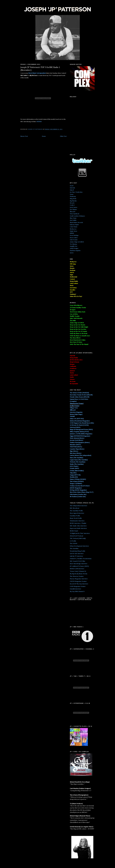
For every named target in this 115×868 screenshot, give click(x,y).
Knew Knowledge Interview (79, 564)
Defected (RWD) (75, 427)
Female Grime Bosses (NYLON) (80, 397)
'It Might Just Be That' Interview (80, 533)
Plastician (73, 197)
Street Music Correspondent (37, 73)
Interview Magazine (76, 412)
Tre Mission (73, 244)
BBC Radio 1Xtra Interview (78, 526)
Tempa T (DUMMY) (76, 484)
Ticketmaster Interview (77, 521)
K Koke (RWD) (74, 468)
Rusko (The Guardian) (77, 464)
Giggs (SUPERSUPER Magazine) (80, 436)
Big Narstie (73, 201)
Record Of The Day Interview (79, 584)
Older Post (63, 136)
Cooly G (72, 205)
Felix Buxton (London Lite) (78, 495)
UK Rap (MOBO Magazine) (78, 490)
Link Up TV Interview (76, 556)
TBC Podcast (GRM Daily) (78, 538)
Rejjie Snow (74, 231)
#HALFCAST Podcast (76, 536)
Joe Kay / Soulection (76, 192)
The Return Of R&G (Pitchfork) (79, 393)
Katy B (72, 190)
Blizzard (72, 212)
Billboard (73, 410)
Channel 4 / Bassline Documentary (81, 559)
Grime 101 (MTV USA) (77, 419)
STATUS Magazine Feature (78, 581)
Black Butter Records (76, 223)
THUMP (72, 417)
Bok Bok (72, 188)
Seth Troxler (74, 240)
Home (44, 136)
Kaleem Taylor (74, 225)
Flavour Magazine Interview (79, 579)
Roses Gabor (74, 238)
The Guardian (74, 549)
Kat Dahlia (73, 220)
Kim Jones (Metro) (76, 453)
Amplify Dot (74, 246)
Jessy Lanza (74, 207)
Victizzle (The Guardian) (78, 462)
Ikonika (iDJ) (74, 477)
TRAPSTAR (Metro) (76, 447)
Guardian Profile (75, 516)
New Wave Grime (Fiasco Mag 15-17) (82, 492)
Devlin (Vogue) (75, 406)
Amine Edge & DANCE (77, 242)
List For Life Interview (77, 554)
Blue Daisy (73, 218)
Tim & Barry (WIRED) (77, 481)
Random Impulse (75, 251)
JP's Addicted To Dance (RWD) (79, 566)
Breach (72, 203)
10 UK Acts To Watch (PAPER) (79, 425)
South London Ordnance (77, 216)
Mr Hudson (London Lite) (78, 497)
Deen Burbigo (74, 235)
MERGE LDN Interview (77, 569)
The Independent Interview (79, 506)
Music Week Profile (76, 518)
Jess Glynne (73, 210)
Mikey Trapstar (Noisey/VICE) (79, 432)
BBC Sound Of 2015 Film (77, 561)
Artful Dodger (74, 248)
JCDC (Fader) (74, 466)
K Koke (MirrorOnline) (77, 471)
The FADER (74, 544)
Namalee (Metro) (75, 445)
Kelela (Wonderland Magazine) (80, 421)
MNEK (72, 233)
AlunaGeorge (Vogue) (77, 404)
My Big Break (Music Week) (79, 574)
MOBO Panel (74, 531)
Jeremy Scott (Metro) (76, 440)
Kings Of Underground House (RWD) (81, 430)
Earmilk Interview (75, 589)
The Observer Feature (77, 576)
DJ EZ (72, 186)
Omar (72, 194)
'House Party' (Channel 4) (78, 571)
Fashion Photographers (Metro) (80, 443)
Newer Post (24, 136)
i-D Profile (73, 541)
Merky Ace (73, 229)
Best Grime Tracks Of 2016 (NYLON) (81, 395)
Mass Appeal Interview (77, 513)
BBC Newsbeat (75, 508)
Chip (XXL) (73, 473)
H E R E (39, 122)
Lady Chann (74, 227)
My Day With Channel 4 (77, 592)
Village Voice (74, 408)
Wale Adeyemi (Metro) (77, 438)
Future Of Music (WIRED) (78, 479)
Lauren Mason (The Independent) (81, 455)
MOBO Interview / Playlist (78, 523)
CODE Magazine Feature (78, 586)
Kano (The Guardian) (76, 458)
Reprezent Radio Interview (78, 528)
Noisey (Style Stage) (76, 414)
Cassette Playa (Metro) (77, 449)
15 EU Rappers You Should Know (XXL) (82, 423)
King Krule (73, 199)
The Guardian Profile (76, 511)
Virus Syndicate (75, 214)
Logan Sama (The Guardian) (79, 460)
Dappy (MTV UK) (75, 475)
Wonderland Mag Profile (78, 551)
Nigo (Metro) (74, 451)
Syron (72, 253)
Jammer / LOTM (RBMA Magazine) (81, 434)
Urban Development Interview (79, 546)
